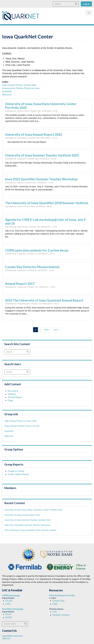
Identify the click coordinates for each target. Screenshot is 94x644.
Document (13, 391)
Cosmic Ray (59, 601)
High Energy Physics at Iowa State (19, 85)
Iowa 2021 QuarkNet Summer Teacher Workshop (41, 179)
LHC (55, 612)
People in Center (16, 471)
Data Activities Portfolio (62, 595)
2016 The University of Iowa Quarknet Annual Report (44, 300)
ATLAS (9, 601)
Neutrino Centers (61, 615)
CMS (8, 604)
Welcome (7, 95)
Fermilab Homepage (13, 609)
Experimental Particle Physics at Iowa (21, 88)
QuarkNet (7, 91)
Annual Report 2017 (20, 284)
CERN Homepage (11, 595)
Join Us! (6, 638)
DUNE (9, 617)
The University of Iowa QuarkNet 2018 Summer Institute (47, 203)
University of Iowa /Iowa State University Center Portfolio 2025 (41, 106)
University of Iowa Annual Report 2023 (34, 134)
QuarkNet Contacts (12, 636)
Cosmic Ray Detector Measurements (32, 267)
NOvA (8, 614)
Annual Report (15, 397)
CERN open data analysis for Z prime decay (37, 250)
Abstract (12, 394)
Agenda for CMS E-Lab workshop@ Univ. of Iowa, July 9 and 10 (45, 221)
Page (10, 401)
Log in (86, 4)
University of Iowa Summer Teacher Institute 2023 (42, 155)
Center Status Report (18, 474)
